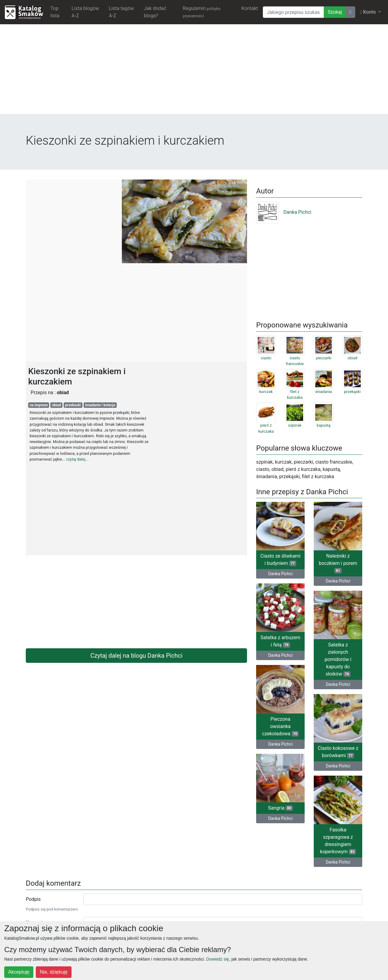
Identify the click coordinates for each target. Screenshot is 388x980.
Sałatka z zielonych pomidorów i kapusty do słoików (338, 659)
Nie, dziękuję (54, 972)
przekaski (73, 405)
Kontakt (250, 8)
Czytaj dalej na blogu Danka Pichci (136, 656)
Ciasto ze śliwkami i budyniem (281, 560)
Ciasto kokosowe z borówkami (338, 752)
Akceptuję (19, 972)
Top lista (55, 12)
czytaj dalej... (77, 459)
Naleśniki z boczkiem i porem (338, 563)
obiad (56, 405)
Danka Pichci (284, 212)
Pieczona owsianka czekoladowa (281, 726)
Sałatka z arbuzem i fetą (280, 641)
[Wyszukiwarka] (293, 12)
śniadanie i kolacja (100, 405)
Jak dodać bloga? (155, 12)
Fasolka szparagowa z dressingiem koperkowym (338, 841)
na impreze (39, 405)
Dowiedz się (217, 959)
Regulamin (202, 12)
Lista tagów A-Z (121, 12)
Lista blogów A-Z (85, 12)
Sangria (280, 808)
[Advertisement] (194, 72)
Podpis (33, 899)
